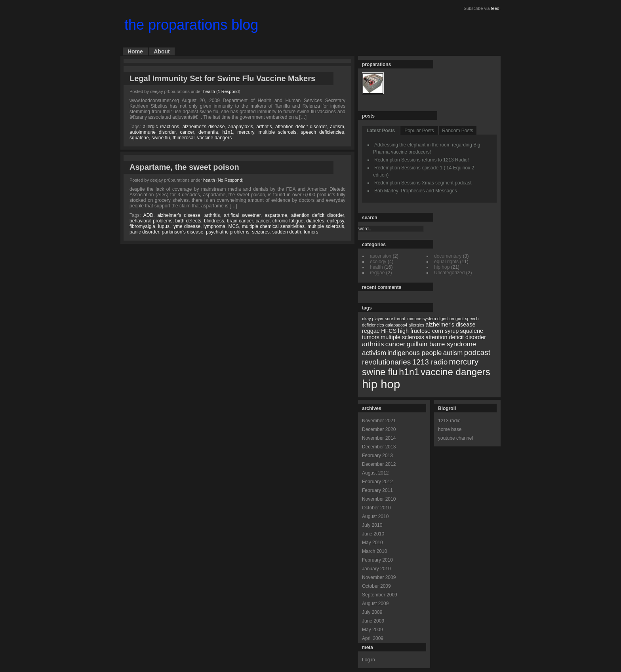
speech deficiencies (323, 132)
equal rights (446, 262)
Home (135, 51)
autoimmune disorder (152, 132)
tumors (311, 232)
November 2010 (379, 499)
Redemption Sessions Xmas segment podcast (423, 183)
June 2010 (373, 534)
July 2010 (372, 525)
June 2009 (373, 621)
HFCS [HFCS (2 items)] (389, 331)
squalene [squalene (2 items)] (472, 331)
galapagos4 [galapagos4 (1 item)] (396, 325)
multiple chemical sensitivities (273, 226)
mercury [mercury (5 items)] (464, 362)
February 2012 (377, 482)
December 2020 (379, 429)
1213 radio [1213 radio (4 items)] (430, 362)
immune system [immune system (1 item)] (421, 319)
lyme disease (186, 226)
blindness (214, 221)
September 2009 (380, 595)
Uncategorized (449, 273)
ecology (378, 262)
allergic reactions (161, 127)
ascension (381, 256)
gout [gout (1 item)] (460, 319)
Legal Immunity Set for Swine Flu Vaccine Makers (222, 78)
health (209, 91)
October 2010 (376, 508)
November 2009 (379, 577)
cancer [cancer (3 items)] (395, 344)
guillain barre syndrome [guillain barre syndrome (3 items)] (441, 344)
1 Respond (228, 91)
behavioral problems (151, 221)
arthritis (264, 127)
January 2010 (376, 569)
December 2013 (379, 447)
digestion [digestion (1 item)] (446, 319)
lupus (164, 226)
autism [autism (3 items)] (453, 353)
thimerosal (184, 138)
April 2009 (373, 638)
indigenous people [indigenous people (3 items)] (414, 353)
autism (337, 127)
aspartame (276, 215)
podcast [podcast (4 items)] (477, 352)
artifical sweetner (242, 215)
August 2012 (375, 473)
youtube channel (455, 438)
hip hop (442, 267)
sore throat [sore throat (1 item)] (395, 319)
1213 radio (449, 421)
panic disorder (144, 232)
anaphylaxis (241, 127)
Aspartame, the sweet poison (184, 167)
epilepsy (336, 221)
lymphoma (214, 226)
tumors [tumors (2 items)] (371, 337)
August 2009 (375, 604)
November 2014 (379, 438)
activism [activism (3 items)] (374, 353)
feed (495, 8)
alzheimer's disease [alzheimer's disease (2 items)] (451, 325)
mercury (246, 132)
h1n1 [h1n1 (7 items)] (409, 372)
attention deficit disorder (301, 127)
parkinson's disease (182, 232)
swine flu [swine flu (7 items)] (380, 372)
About (162, 51)
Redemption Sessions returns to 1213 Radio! (422, 160)
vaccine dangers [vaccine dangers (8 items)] (455, 372)
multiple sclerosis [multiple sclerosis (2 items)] (402, 337)
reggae (377, 273)
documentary (448, 256)
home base (450, 429)
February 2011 (377, 490)
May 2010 (372, 543)
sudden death (287, 232)
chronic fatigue (288, 221)
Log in (369, 660)
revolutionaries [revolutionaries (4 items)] (386, 362)
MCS (234, 226)
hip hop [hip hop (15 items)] (381, 384)
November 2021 (379, 421)
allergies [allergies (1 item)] (416, 325)
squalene (139, 138)
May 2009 (372, 630)
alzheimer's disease (204, 127)
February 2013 (377, 456)
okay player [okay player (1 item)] (373, 319)
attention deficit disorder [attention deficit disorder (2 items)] (456, 337)
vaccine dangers (214, 138)
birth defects (188, 221)
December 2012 (379, 464)
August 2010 (375, 516)
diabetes (315, 221)
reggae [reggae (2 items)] (371, 331)
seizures (261, 232)
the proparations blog (191, 25)
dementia (208, 132)
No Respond (230, 180)
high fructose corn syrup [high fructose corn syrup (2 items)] (429, 331)
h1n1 (228, 132)
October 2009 (376, 586)
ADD (148, 215)
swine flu (161, 138)
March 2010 (374, 551)
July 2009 (372, 612)
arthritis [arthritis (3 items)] (373, 344)
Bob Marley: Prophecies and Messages (416, 191)
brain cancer (240, 221)
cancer (187, 132)
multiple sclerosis (278, 132)
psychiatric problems (228, 232)
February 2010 (377, 560)
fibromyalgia (142, 226)
